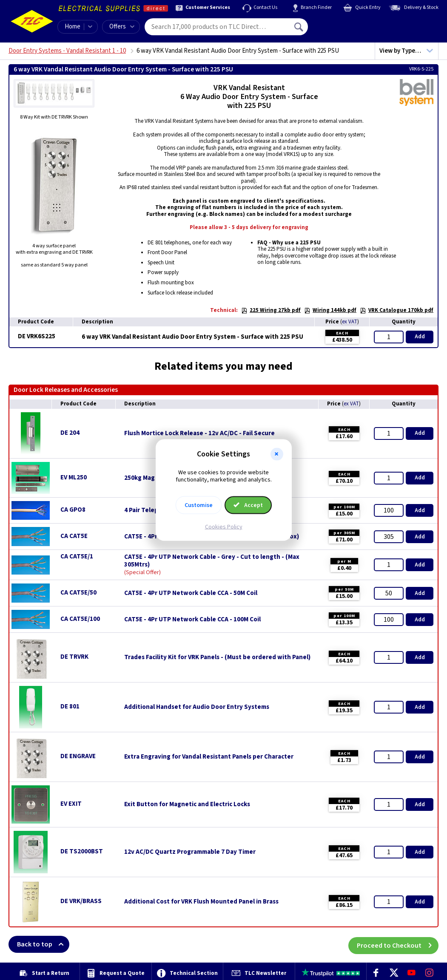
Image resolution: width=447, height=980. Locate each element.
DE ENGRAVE (78, 756)
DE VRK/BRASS (81, 901)
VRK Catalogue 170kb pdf (397, 310)
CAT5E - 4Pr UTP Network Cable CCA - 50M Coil (191, 593)
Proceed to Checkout (398, 944)
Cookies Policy (224, 527)
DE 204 (70, 433)
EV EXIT (71, 804)
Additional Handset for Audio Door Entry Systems (197, 707)
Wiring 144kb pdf (330, 310)
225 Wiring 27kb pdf (271, 310)
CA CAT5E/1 (77, 557)
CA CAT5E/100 (80, 619)
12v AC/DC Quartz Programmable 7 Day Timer (190, 852)
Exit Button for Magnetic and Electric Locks (187, 804)
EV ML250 (74, 477)
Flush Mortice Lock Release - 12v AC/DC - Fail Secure (199, 433)
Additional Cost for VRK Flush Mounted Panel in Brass (201, 902)
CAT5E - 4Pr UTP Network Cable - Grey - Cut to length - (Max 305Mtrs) (212, 561)
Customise (199, 505)
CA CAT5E (74, 536)
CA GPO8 (73, 510)
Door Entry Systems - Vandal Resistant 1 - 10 (67, 51)
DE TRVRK (74, 657)
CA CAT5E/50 (78, 593)
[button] (277, 454)
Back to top (43, 944)
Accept (248, 505)
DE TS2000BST (82, 851)
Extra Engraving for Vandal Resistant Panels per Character (209, 757)
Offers (122, 27)
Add (420, 337)
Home (73, 27)
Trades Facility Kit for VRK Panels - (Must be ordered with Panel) (217, 657)
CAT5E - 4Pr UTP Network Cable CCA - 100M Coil (192, 620)
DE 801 (70, 707)
